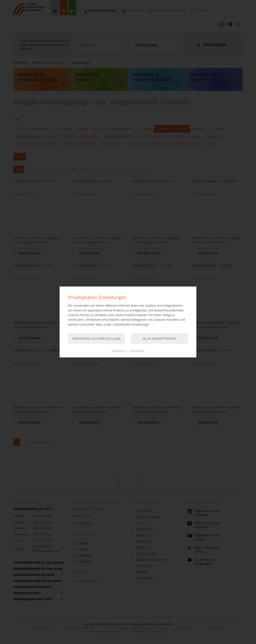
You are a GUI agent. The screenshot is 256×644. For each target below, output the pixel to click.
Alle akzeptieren (160, 339)
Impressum (118, 351)
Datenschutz (137, 351)
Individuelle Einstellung (97, 339)
